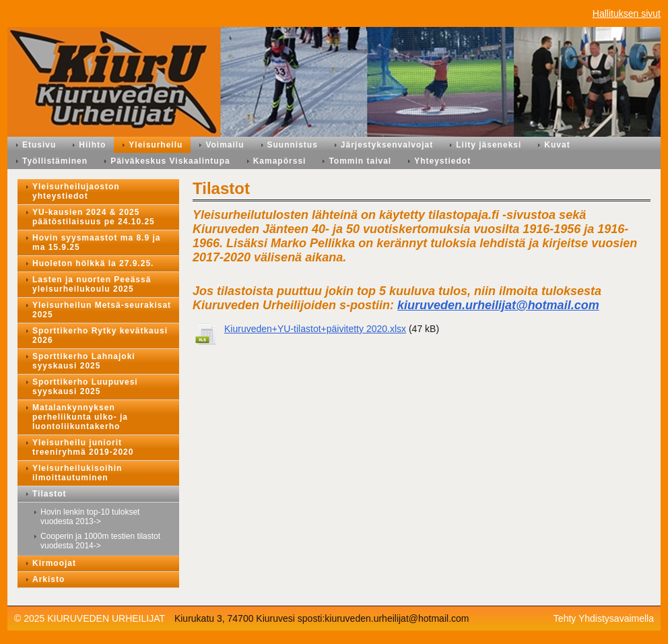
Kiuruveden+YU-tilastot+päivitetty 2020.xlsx (315, 329)
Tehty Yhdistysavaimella (604, 618)
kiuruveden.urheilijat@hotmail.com (498, 305)
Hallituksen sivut (627, 13)
